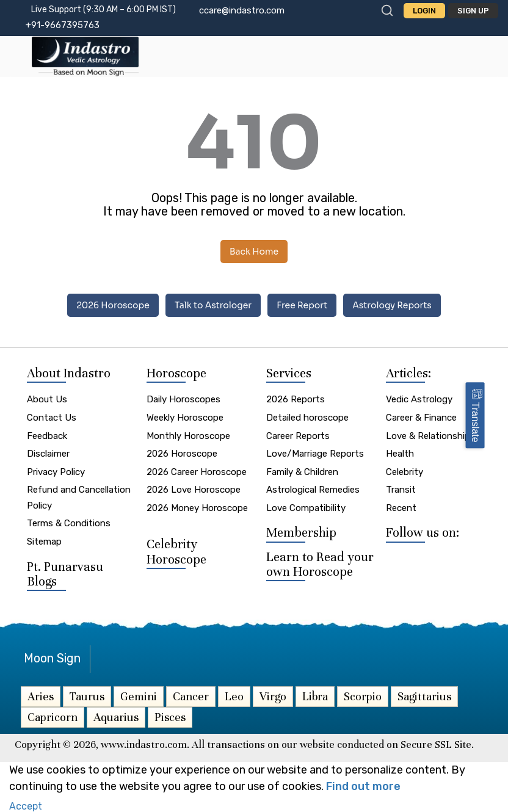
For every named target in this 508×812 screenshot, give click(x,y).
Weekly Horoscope (185, 418)
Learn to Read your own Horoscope (320, 564)
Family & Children (302, 472)
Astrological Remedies (313, 490)
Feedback (47, 436)
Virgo (273, 696)
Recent (401, 508)
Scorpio (363, 696)
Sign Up (473, 11)
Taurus (87, 696)
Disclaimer (48, 454)
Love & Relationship (428, 436)
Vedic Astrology (419, 399)
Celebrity (405, 472)
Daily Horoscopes (183, 399)
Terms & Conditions (69, 523)
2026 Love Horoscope (194, 490)
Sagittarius (424, 696)
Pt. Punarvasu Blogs (65, 574)
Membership (301, 533)
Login (424, 11)
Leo (234, 696)
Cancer (191, 696)
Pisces (170, 717)
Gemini (139, 696)
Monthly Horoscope (188, 436)
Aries (41, 696)
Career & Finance (421, 418)
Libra (315, 696)
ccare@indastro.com (242, 10)
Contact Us (52, 418)
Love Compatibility (306, 508)
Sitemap (44, 542)
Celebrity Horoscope (176, 552)
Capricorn (53, 717)
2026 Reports (296, 399)
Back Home (254, 252)
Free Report (302, 305)
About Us (47, 399)
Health (400, 454)
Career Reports (298, 436)
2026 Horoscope (113, 305)
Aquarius (116, 717)
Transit (401, 490)
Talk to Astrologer (213, 305)
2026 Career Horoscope (197, 472)
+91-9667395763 (63, 25)
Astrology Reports (392, 305)
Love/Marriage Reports (315, 454)
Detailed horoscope (307, 418)
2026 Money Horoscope (197, 508)
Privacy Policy (56, 472)
